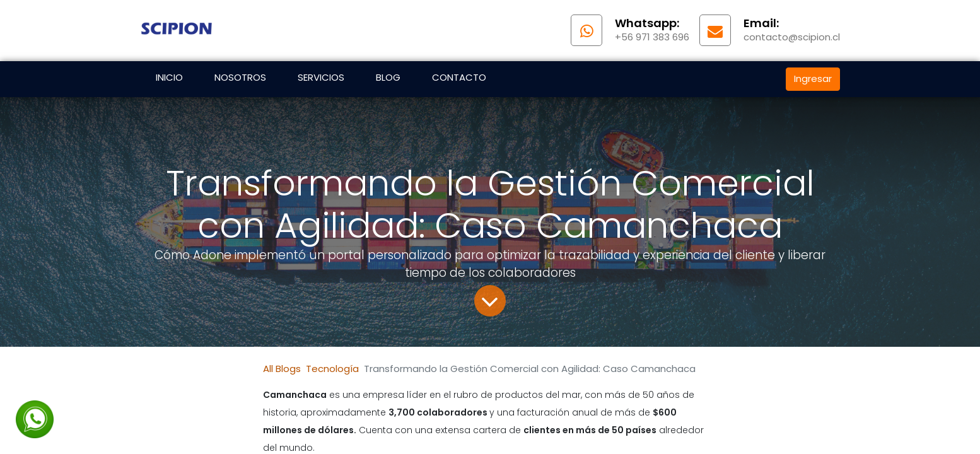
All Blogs (282, 369)
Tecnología (332, 369)
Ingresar (813, 79)
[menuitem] (169, 79)
